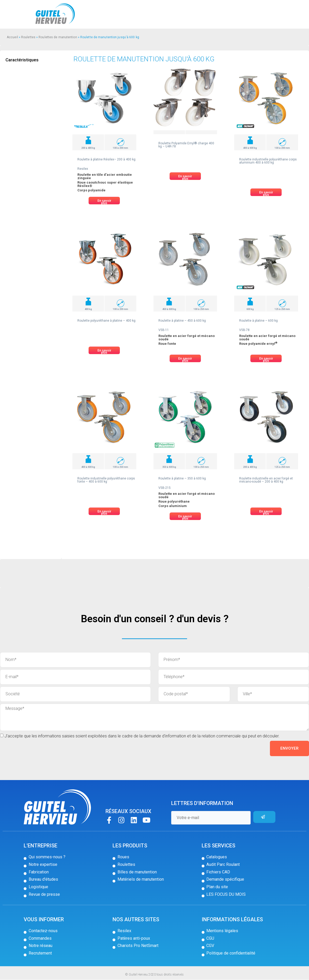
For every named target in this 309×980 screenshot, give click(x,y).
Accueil (12, 37)
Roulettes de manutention (58, 37)
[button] (104, 201)
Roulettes (28, 37)
